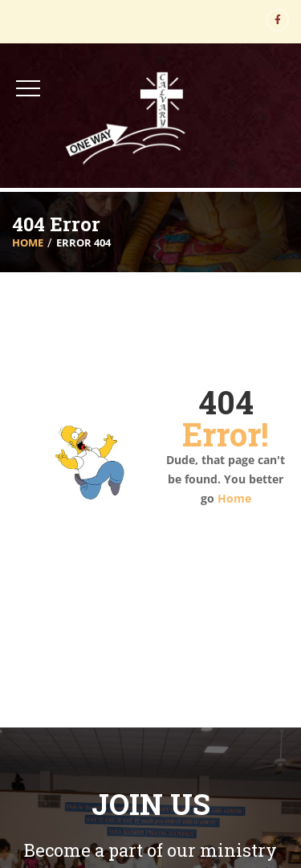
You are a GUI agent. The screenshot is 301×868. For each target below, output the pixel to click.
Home (28, 242)
